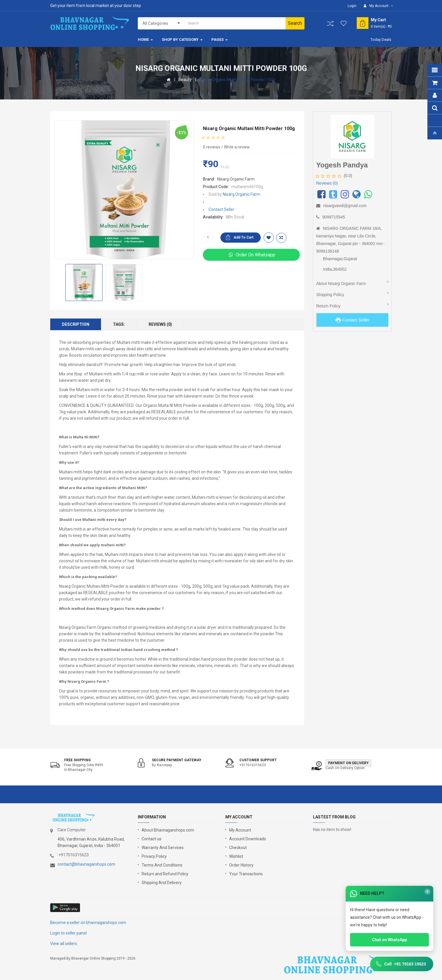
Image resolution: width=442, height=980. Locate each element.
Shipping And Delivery (162, 883)
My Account (240, 830)
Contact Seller (221, 209)
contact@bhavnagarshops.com (86, 864)
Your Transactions (246, 874)
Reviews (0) (160, 324)
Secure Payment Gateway (177, 760)
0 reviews (212, 147)
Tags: (119, 324)
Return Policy (328, 306)
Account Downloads (248, 839)
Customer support (258, 760)
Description (76, 324)
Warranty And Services (163, 848)
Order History (241, 865)
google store (66, 908)
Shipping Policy (330, 295)
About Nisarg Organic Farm (341, 283)
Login (352, 6)
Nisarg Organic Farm (236, 179)
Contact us (152, 839)
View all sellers (64, 944)
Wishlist (236, 856)
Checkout (238, 848)
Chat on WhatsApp (389, 940)
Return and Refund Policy (165, 874)
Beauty (185, 80)
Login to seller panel (68, 933)
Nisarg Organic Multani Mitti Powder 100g (237, 80)
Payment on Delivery (348, 763)
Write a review (237, 147)
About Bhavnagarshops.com (168, 830)
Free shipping (78, 760)
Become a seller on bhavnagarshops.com (88, 923)
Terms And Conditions (162, 865)
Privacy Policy (154, 856)
